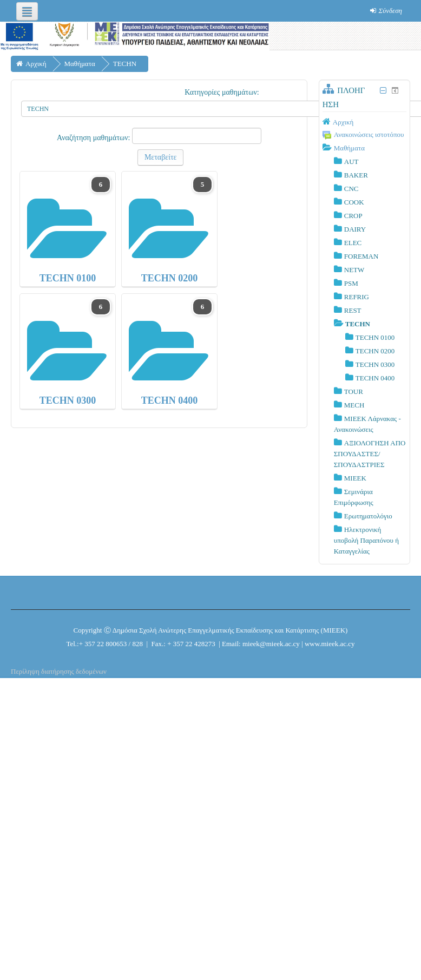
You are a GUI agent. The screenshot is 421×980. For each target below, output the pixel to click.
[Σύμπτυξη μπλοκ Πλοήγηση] (383, 91)
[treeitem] (364, 122)
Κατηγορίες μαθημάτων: (222, 92)
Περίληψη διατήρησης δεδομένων (59, 671)
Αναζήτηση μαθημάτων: (94, 138)
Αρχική (343, 122)
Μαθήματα (349, 148)
